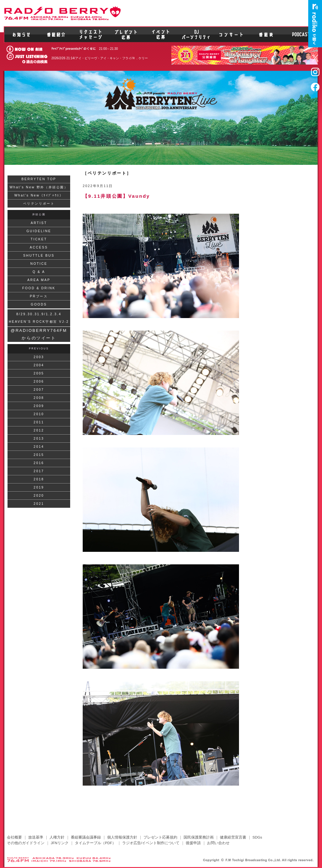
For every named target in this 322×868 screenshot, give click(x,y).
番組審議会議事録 (86, 837)
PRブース (39, 296)
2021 (39, 504)
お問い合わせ (218, 843)
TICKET (39, 239)
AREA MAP (39, 280)
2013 (39, 439)
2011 (39, 422)
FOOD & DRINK (39, 288)
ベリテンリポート (39, 204)
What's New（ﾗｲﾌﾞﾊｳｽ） (39, 195)
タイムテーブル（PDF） (95, 843)
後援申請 (193, 843)
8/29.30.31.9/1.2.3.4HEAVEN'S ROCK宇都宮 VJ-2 (39, 318)
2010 (39, 414)
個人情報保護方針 (122, 837)
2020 (39, 496)
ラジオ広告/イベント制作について (151, 843)
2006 (39, 382)
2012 (39, 430)
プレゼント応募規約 (160, 837)
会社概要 (14, 837)
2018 (39, 479)
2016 (39, 463)
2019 (39, 487)
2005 (39, 373)
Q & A (39, 272)
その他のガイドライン (26, 843)
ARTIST (39, 223)
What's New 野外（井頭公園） (39, 187)
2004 (39, 365)
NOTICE (39, 264)
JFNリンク (60, 843)
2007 (39, 390)
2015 (39, 455)
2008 (39, 398)
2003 (39, 357)
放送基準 (36, 837)
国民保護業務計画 (199, 837)
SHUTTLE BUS (39, 256)
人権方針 (57, 837)
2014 (39, 447)
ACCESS (39, 247)
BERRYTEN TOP (39, 179)
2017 (39, 471)
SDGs (257, 837)
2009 (39, 406)
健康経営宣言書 (233, 837)
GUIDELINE (39, 231)
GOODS (39, 304)
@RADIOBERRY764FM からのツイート (39, 334)
